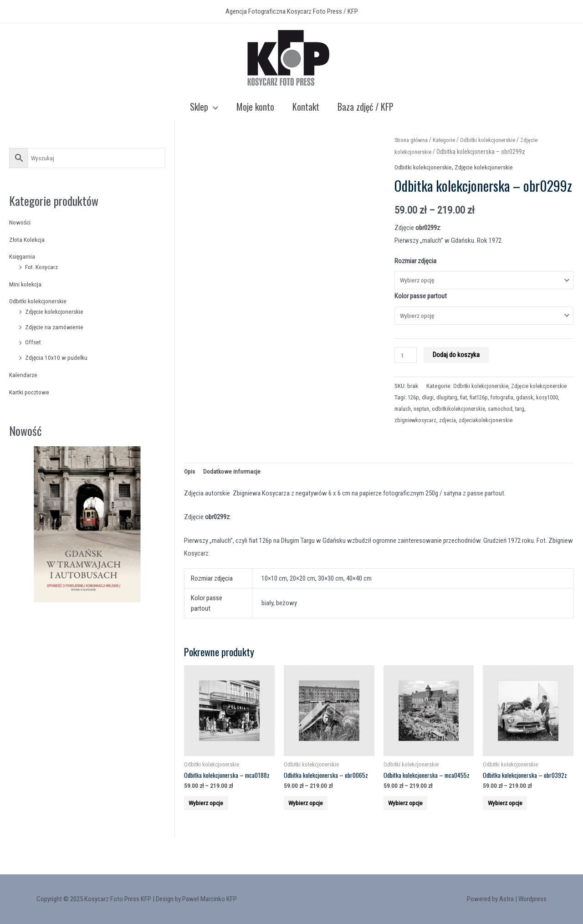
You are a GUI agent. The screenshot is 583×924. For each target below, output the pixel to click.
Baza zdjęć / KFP (366, 107)
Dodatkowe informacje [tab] (234, 488)
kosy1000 (407, 424)
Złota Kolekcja (29, 240)
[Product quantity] (407, 360)
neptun (452, 424)
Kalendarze (24, 375)
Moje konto (255, 107)
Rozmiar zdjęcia (415, 261)
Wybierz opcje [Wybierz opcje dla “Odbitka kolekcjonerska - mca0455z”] (413, 835)
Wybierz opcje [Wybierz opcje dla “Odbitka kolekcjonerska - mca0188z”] (214, 835)
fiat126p (484, 413)
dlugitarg (449, 413)
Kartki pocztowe (31, 392)
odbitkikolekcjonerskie (491, 424)
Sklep (204, 107)
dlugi (429, 413)
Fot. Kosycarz (43, 267)
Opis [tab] (190, 488)
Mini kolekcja (26, 284)
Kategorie (448, 140)
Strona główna (413, 140)
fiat (467, 413)
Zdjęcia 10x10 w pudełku (58, 357)
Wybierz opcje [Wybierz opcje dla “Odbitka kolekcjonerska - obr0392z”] (512, 835)
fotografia (509, 413)
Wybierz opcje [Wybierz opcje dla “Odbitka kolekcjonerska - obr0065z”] (313, 835)
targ (556, 424)
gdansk (533, 413)
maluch (431, 424)
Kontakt (306, 107)
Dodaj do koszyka (458, 359)
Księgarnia (23, 256)
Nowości (21, 222)
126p (414, 413)
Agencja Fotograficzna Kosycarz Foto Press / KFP (292, 11)
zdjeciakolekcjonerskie (490, 436)
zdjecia (450, 436)
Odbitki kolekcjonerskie (40, 301)
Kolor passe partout (421, 298)
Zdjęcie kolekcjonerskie (56, 311)
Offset (34, 342)
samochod (535, 424)
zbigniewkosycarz (417, 436)
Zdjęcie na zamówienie (56, 327)
